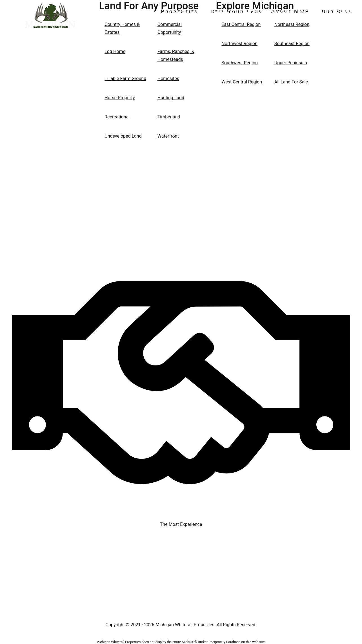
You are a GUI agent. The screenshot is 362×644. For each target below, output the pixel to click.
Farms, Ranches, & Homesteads (176, 55)
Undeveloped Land (123, 136)
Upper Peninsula (291, 63)
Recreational (117, 117)
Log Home (115, 51)
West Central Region (242, 82)
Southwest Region (240, 63)
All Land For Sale (291, 82)
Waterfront (168, 136)
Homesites (168, 79)
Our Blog (337, 11)
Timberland (169, 117)
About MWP (294, 11)
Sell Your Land (240, 11)
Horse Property (120, 98)
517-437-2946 (50, 38)
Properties (186, 11)
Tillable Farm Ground (125, 79)
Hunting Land (171, 98)
